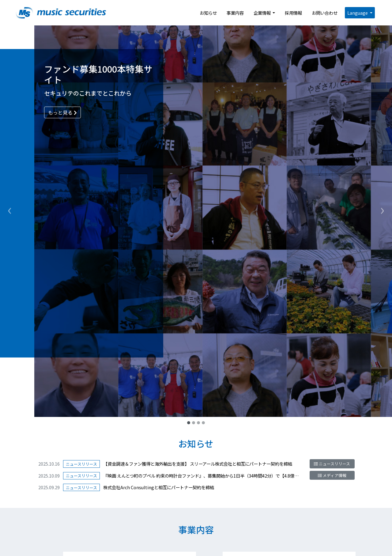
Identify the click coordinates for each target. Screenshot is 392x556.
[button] (10, 208)
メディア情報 (332, 475)
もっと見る (62, 112)
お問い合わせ (325, 13)
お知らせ (208, 13)
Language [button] (358, 13)
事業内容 (235, 13)
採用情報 (293, 13)
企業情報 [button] (263, 13)
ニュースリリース (332, 464)
